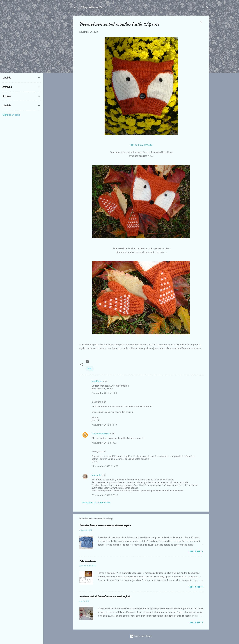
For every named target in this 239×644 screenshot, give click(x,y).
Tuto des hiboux (87, 561)
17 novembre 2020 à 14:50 (105, 466)
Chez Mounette (91, 7)
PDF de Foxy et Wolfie (141, 145)
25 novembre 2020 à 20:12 (105, 495)
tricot (90, 369)
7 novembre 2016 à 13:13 (104, 425)
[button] (201, 22)
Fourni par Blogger (141, 636)
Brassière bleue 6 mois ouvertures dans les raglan (105, 525)
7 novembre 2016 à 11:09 (104, 393)
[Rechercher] (207, 8)
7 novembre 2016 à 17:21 (104, 443)
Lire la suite (196, 552)
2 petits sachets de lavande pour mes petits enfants (105, 597)
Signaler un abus (11, 115)
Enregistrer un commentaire (96, 503)
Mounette (96, 475)
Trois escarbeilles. (101, 434)
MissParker (97, 381)
